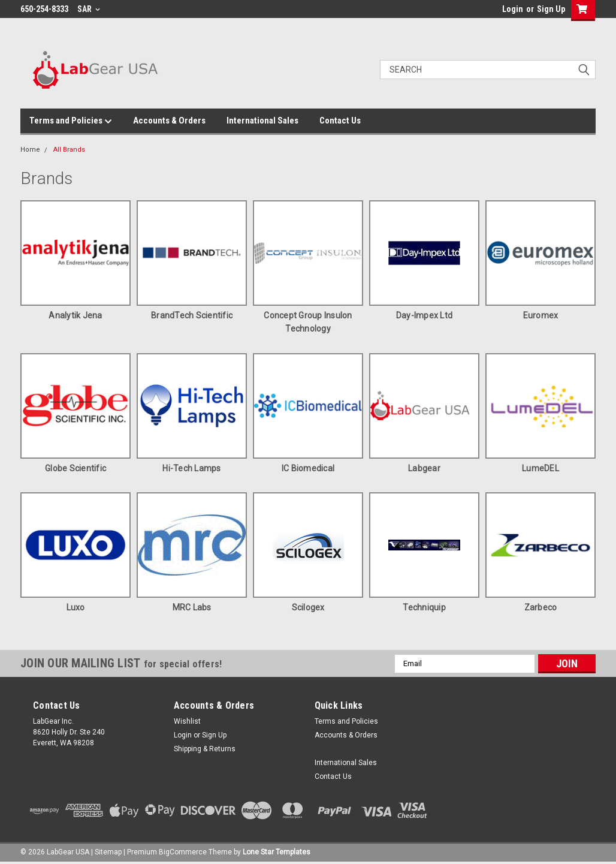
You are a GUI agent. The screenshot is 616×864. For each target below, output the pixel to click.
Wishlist (187, 721)
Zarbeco (541, 607)
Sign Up (551, 9)
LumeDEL (540, 468)
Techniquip (424, 607)
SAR (89, 9)
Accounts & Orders (169, 121)
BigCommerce (183, 852)
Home (30, 150)
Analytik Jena (75, 315)
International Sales (262, 121)
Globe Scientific (76, 468)
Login (513, 9)
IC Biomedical (308, 468)
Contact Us (340, 121)
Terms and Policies (71, 121)
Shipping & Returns (205, 749)
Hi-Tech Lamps (191, 468)
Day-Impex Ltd (424, 315)
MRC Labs (192, 607)
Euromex (541, 315)
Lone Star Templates (277, 852)
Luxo (76, 607)
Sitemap (108, 852)
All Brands (69, 150)
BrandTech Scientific (192, 315)
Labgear (424, 468)
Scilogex (308, 607)
